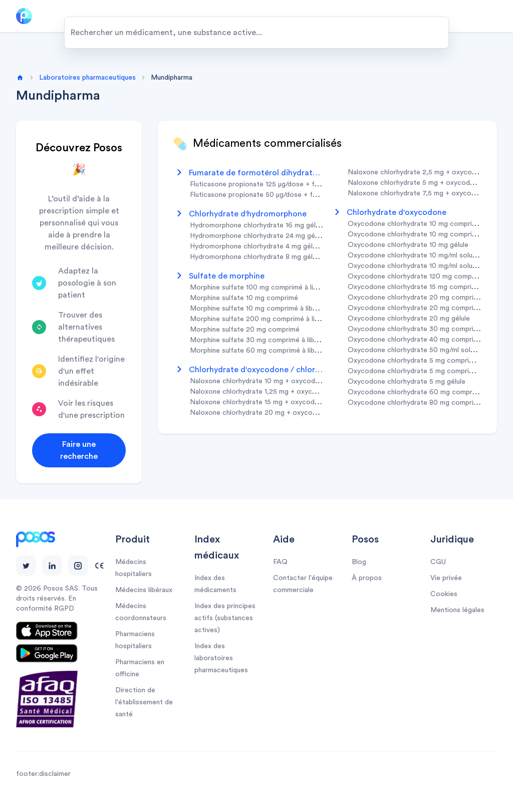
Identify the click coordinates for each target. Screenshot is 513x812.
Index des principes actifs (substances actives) (225, 618)
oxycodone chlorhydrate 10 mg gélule (408, 245)
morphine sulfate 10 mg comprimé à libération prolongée (280, 309)
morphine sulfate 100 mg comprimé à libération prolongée (282, 288)
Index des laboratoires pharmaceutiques (221, 658)
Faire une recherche (79, 450)
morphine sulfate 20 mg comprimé (245, 330)
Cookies (444, 594)
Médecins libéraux (144, 590)
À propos (367, 578)
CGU (438, 562)
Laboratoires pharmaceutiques (87, 78)
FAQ (280, 562)
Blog (359, 562)
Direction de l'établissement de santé (144, 702)
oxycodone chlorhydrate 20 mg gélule (409, 319)
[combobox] (256, 33)
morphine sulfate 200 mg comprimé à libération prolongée (283, 319)
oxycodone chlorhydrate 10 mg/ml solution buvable (429, 255)
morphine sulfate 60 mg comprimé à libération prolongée (281, 351)
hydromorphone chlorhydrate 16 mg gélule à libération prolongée (293, 225)
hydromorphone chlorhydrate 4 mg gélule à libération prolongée (292, 246)
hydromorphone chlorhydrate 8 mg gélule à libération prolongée (292, 257)
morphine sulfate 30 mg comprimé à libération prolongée (281, 340)
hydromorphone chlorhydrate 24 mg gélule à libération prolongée (294, 236)
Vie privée (446, 578)
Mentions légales (457, 610)
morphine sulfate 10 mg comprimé (244, 298)
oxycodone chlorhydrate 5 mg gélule (407, 382)
